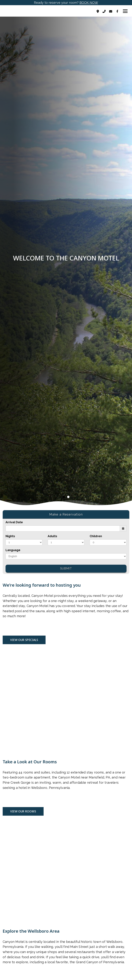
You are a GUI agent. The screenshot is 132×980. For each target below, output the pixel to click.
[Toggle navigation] (125, 11)
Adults (52, 536)
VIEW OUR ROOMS (23, 811)
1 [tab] (64, 497)
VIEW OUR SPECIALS (24, 640)
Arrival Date (14, 522)
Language (13, 550)
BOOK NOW (89, 3)
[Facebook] (117, 11)
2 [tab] (68, 497)
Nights (10, 536)
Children (96, 536)
